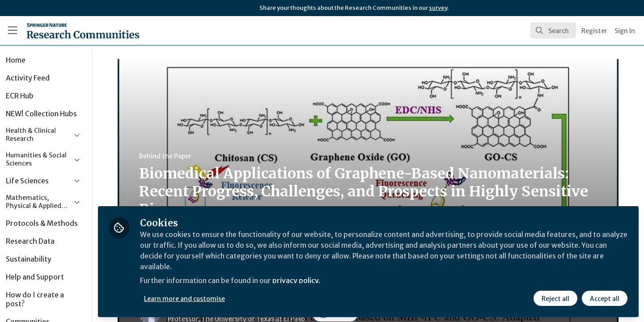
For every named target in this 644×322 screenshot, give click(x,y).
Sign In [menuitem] (625, 31)
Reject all (555, 298)
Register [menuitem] (594, 31)
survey (438, 8)
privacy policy (319, 281)
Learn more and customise (206, 298)
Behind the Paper (176, 156)
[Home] (71, 30)
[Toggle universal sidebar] (13, 30)
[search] (553, 30)
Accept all (605, 298)
